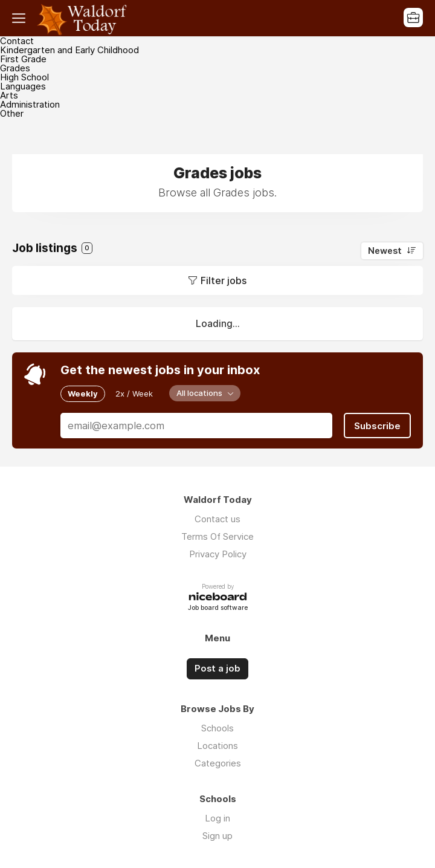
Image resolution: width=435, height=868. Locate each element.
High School (24, 77)
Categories (218, 763)
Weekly (83, 394)
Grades (15, 68)
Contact (17, 41)
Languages (23, 86)
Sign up (217, 835)
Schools (217, 727)
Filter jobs (224, 280)
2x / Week (134, 394)
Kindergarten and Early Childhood (69, 50)
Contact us (217, 519)
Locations (217, 745)
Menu (21, 18)
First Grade (23, 59)
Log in (217, 818)
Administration (30, 104)
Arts (9, 95)
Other (12, 113)
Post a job (217, 669)
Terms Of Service (217, 536)
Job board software (218, 608)
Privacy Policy (218, 554)
